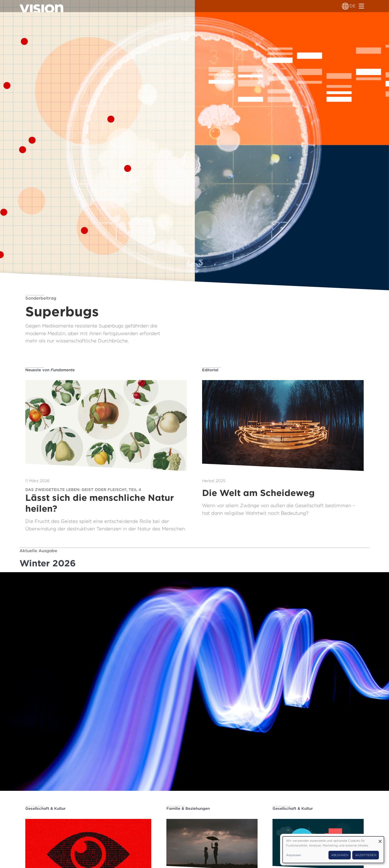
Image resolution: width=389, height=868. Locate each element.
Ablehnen (340, 855)
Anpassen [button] (294, 855)
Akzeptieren (366, 855)
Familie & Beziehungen (188, 809)
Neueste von (50, 370)
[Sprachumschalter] (345, 6)
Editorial (210, 370)
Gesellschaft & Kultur (45, 809)
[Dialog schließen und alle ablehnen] (380, 840)
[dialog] (333, 850)
